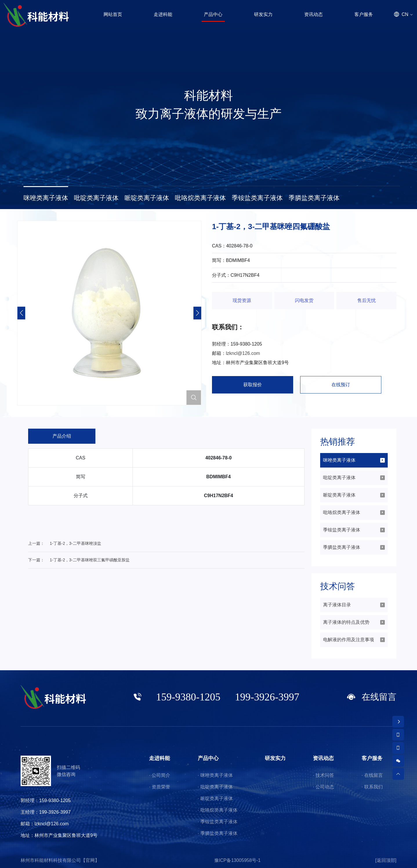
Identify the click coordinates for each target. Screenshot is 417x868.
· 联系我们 (372, 787)
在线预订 (341, 385)
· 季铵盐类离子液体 (218, 822)
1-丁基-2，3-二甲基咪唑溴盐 (75, 543)
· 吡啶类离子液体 (215, 787)
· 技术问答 (323, 775)
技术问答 (338, 586)
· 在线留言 (372, 775)
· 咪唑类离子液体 (215, 775)
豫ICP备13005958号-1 (237, 860)
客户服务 (372, 758)
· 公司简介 (160, 775)
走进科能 (159, 758)
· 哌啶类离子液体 (215, 798)
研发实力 (275, 758)
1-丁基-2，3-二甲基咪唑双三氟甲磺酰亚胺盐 (89, 560)
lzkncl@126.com (243, 353)
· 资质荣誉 (160, 787)
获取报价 (253, 385)
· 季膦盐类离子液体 (218, 833)
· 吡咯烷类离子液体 (218, 810)
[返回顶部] (386, 860)
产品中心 (208, 758)
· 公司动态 (323, 787)
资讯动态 (323, 758)
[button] (197, 313)
